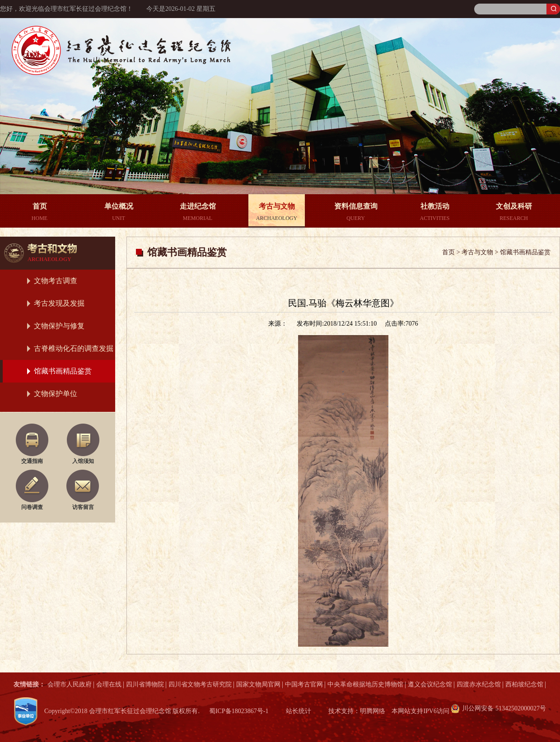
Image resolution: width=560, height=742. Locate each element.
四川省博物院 (145, 684)
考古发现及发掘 (59, 303)
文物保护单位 (56, 394)
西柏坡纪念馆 (524, 684)
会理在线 (109, 684)
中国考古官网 (304, 684)
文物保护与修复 (59, 326)
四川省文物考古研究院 (200, 684)
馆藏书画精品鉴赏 (63, 371)
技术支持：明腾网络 (357, 711)
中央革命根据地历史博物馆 (365, 684)
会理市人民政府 (70, 684)
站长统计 (299, 711)
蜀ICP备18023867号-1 (239, 711)
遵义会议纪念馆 (430, 684)
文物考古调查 (56, 281)
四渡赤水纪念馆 (479, 684)
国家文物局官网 (258, 684)
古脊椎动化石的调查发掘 (74, 348)
